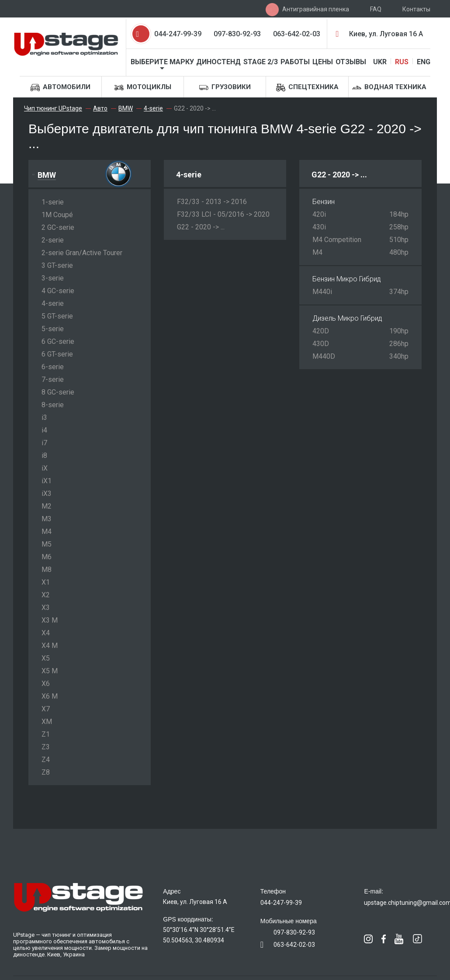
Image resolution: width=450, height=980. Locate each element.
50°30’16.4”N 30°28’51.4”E (199, 930)
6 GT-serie (57, 354)
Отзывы (351, 62)
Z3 (46, 747)
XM (47, 722)
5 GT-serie (57, 316)
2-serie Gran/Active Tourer (82, 253)
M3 (47, 519)
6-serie (53, 367)
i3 (44, 417)
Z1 (46, 734)
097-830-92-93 (237, 34)
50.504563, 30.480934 (194, 940)
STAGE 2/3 (261, 62)
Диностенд (218, 62)
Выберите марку (162, 62)
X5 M (50, 671)
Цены (323, 62)
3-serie (53, 278)
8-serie (53, 405)
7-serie (53, 379)
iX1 (47, 481)
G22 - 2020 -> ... (201, 227)
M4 (47, 532)
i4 (44, 430)
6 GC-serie (58, 341)
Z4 (46, 760)
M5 (47, 544)
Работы (295, 62)
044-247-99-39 (178, 34)
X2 (46, 595)
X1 (46, 582)
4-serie (53, 303)
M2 (47, 506)
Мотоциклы (143, 88)
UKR (380, 62)
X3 (46, 608)
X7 (46, 709)
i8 (44, 455)
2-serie (53, 240)
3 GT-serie (57, 265)
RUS (402, 62)
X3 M (50, 620)
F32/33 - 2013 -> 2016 (212, 202)
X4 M (50, 646)
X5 (46, 658)
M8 (47, 570)
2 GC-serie (58, 227)
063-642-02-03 (297, 34)
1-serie (53, 202)
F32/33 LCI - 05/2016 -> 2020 (223, 214)
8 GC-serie (58, 392)
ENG (424, 62)
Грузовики (225, 88)
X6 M (50, 696)
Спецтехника (307, 88)
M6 (47, 557)
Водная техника (389, 88)
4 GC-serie (58, 291)
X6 (46, 684)
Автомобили (61, 88)
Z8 (46, 772)
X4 (46, 633)
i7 (44, 443)
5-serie (53, 329)
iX (45, 468)
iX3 (47, 493)
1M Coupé (57, 215)
